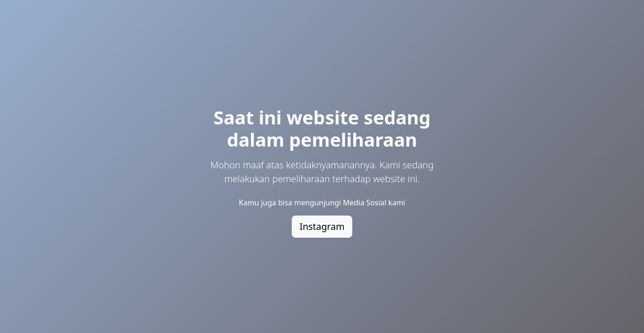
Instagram (322, 226)
